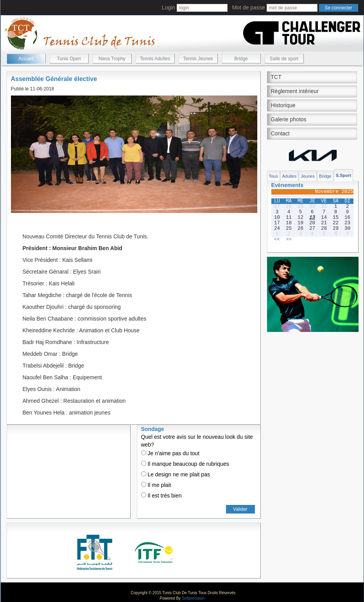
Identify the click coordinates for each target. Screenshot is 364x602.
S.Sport (343, 175)
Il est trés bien (161, 496)
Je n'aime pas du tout (170, 453)
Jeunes (308, 176)
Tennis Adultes (155, 59)
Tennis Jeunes (198, 59)
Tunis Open (69, 59)
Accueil (26, 59)
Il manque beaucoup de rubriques (185, 464)
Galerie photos (289, 119)
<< (277, 240)
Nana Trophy (112, 59)
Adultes (290, 176)
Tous (273, 176)
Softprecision (193, 598)
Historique (283, 105)
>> (289, 240)
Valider (240, 509)
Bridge (241, 59)
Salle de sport (284, 59)
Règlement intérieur (295, 91)
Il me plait (156, 485)
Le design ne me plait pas (176, 474)
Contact (280, 133)
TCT (276, 77)
